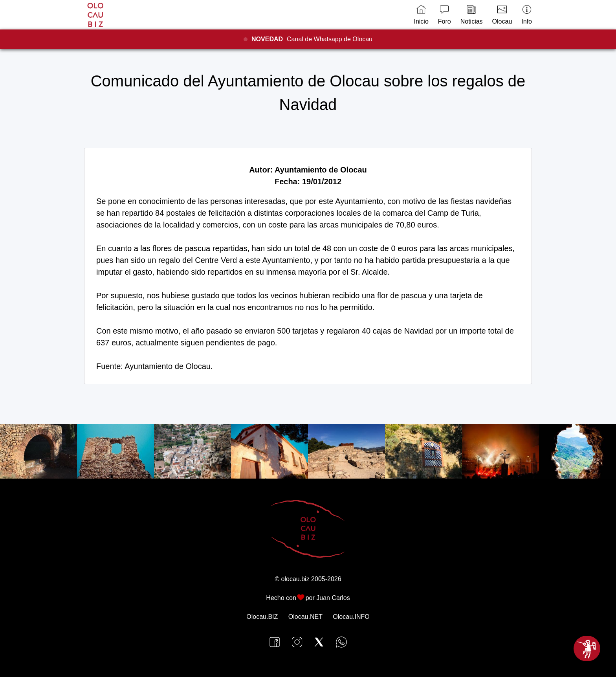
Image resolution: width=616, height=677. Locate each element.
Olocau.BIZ (262, 617)
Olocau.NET (305, 617)
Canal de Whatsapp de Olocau (312, 39)
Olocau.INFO (351, 617)
